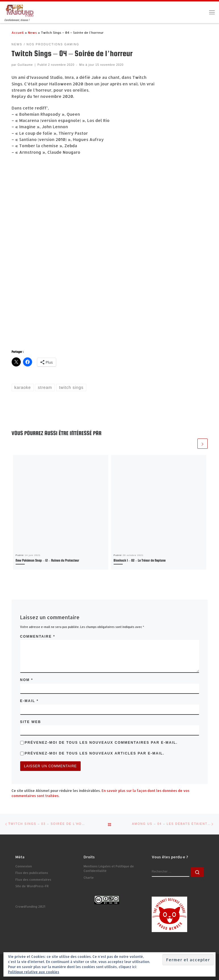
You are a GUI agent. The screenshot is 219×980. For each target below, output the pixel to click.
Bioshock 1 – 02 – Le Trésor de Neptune (140, 560)
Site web (31, 722)
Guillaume (25, 65)
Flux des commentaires (33, 880)
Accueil (18, 32)
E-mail (29, 701)
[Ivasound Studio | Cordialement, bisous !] (20, 10)
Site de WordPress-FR (32, 886)
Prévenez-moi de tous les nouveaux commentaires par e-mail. (101, 743)
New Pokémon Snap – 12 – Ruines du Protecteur (47, 560)
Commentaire (38, 637)
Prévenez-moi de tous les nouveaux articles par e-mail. (95, 753)
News (32, 32)
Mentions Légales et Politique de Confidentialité (109, 869)
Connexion (24, 866)
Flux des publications (32, 873)
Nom (27, 680)
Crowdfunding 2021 (30, 907)
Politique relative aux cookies (34, 972)
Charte (89, 878)
